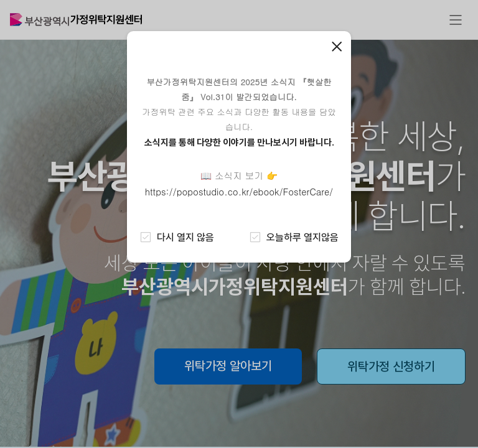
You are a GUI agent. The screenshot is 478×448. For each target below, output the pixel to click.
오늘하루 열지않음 (294, 237)
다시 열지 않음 (177, 237)
